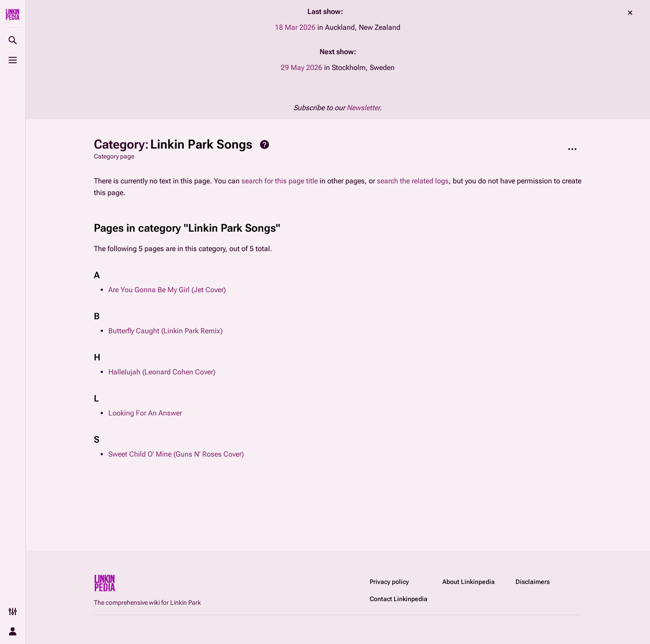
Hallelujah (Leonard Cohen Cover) (162, 372)
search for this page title (280, 181)
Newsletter (363, 108)
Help (265, 145)
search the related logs (413, 181)
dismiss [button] (630, 13)
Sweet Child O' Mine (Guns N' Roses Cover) (176, 454)
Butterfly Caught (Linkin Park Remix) (165, 331)
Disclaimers (533, 582)
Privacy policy (389, 582)
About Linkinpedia (469, 582)
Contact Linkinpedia (399, 599)
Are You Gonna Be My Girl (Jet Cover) (167, 290)
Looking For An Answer (145, 413)
